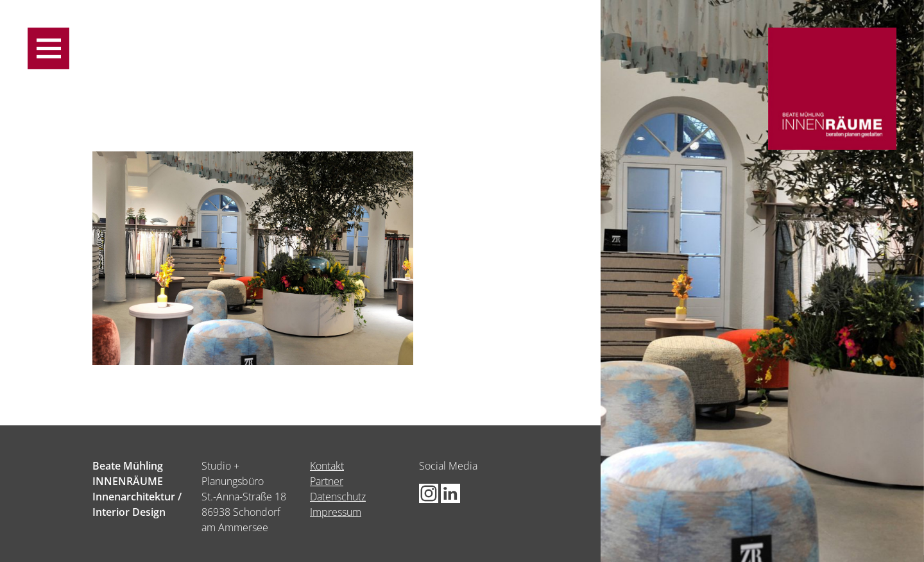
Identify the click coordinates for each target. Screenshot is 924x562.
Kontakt (327, 466)
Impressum (336, 512)
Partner (327, 481)
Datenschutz (338, 497)
